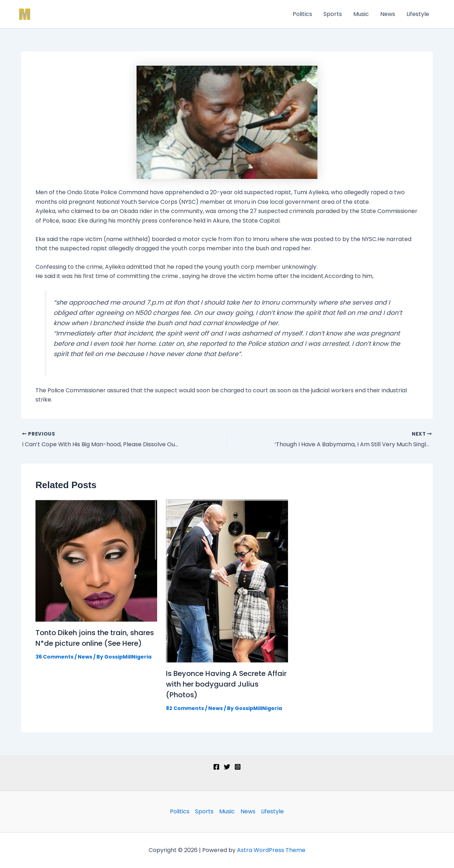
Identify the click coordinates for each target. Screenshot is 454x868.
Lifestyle (418, 14)
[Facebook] (216, 767)
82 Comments (185, 708)
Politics (302, 14)
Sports (333, 14)
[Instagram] (238, 767)
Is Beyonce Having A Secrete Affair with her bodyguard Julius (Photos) (226, 684)
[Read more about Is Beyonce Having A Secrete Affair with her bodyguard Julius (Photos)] (227, 581)
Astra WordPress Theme (271, 850)
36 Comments (54, 657)
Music (361, 14)
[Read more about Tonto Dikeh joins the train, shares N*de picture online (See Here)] (96, 560)
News (388, 14)
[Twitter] (227, 767)
